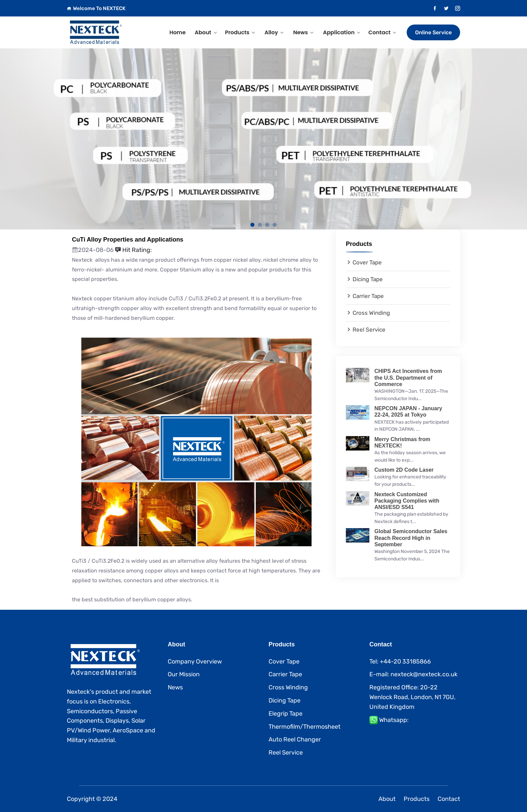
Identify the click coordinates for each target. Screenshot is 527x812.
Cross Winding (371, 313)
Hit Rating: (133, 250)
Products (237, 32)
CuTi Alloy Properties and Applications (128, 240)
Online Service (433, 32)
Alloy (271, 32)
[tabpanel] (263, 139)
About (203, 32)
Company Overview (195, 661)
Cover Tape (367, 262)
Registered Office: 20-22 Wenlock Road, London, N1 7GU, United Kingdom (412, 697)
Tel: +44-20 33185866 (400, 661)
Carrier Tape (368, 296)
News (300, 32)
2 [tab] (260, 225)
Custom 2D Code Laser (404, 470)
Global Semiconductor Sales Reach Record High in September (411, 538)
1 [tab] (252, 225)
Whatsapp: (394, 720)
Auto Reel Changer (295, 739)
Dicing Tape (368, 279)
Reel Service (369, 330)
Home (177, 32)
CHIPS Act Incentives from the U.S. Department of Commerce (408, 377)
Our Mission (184, 674)
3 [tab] (267, 225)
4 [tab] (275, 225)
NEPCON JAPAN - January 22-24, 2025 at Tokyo (408, 412)
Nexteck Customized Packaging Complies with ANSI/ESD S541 (407, 501)
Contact (379, 32)
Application (339, 32)
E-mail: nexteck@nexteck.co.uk (413, 674)
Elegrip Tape (286, 714)
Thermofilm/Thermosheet (305, 727)
